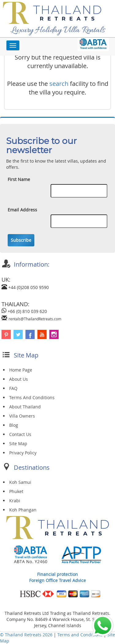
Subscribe (21, 240)
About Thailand (25, 407)
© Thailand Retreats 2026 (26, 635)
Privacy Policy (23, 453)
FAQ (13, 388)
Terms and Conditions (80, 635)
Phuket (16, 491)
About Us (19, 379)
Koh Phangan (23, 510)
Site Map (18, 443)
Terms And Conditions (32, 397)
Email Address (22, 210)
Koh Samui (20, 482)
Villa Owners (22, 416)
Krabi (15, 501)
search (59, 84)
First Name (19, 179)
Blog (14, 425)
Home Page (21, 370)
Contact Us (20, 434)
